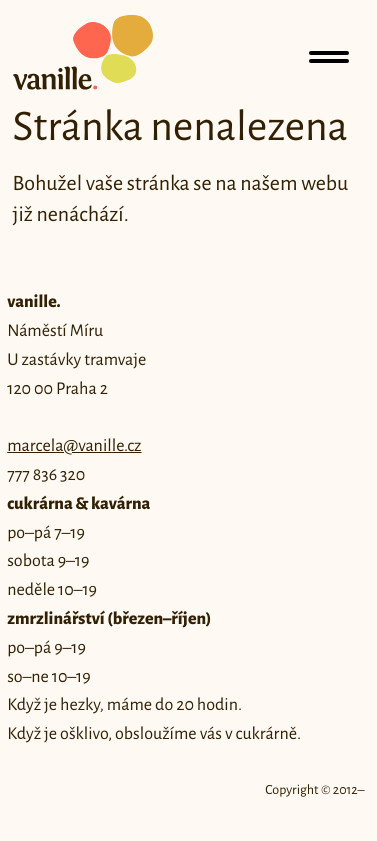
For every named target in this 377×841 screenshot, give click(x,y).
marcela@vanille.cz (74, 446)
